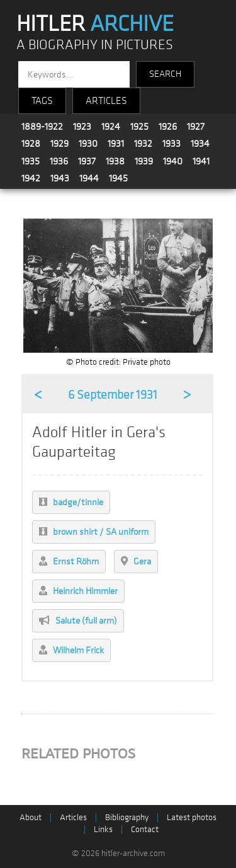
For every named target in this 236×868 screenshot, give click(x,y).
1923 (82, 127)
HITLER (95, 24)
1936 (59, 161)
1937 (87, 161)
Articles (73, 817)
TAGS (42, 101)
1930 (88, 144)
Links (103, 829)
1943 (60, 178)
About (31, 817)
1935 (31, 161)
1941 (201, 161)
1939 (144, 161)
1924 (111, 127)
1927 (196, 127)
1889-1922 (42, 127)
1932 (143, 144)
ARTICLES (106, 101)
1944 (89, 178)
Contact (145, 829)
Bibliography (127, 817)
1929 (59, 144)
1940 (173, 161)
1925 (139, 127)
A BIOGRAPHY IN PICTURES (95, 45)
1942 (31, 178)
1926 (168, 127)
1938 (115, 161)
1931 (116, 144)
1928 (31, 144)
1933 (171, 144)
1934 (200, 144)
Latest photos (192, 817)
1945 (118, 178)
